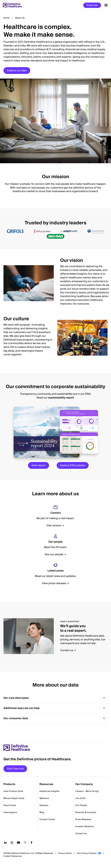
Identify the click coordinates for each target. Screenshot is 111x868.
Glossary (44, 807)
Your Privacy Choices (86, 855)
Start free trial (15, 770)
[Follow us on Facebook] (32, 844)
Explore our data (17, 71)
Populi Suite (10, 807)
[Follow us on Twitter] (25, 844)
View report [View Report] (39, 465)
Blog (42, 814)
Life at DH (80, 800)
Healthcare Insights (49, 793)
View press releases (54, 583)
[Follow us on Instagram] (12, 844)
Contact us (67, 650)
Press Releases (83, 821)
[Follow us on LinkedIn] (5, 844)
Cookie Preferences (13, 858)
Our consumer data (16, 719)
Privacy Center (65, 855)
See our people (54, 554)
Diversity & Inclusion (86, 814)
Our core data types (16, 698)
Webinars (44, 800)
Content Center (47, 821)
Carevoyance (10, 814)
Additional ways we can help (22, 709)
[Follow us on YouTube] (18, 844)
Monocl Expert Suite (14, 800)
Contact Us (81, 835)
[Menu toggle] (106, 5)
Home (7, 18)
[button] (55, 87)
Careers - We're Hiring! (87, 793)
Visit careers (54, 526)
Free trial (92, 5)
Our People (81, 807)
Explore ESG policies (73, 465)
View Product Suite (13, 793)
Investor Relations (85, 828)
